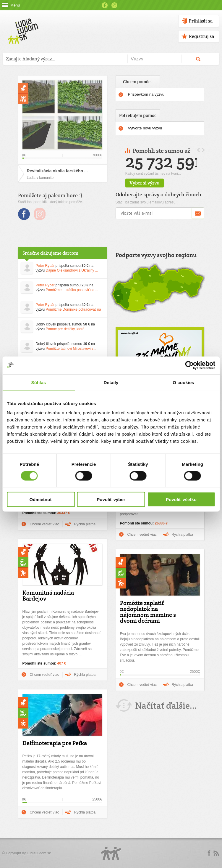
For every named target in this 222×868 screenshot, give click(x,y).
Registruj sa (201, 36)
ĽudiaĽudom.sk (39, 853)
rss (216, 853)
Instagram (114, 5)
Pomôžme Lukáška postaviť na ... (72, 290)
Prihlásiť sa (201, 21)
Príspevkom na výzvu (146, 94)
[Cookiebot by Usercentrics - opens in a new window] (189, 365)
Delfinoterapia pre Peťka (55, 743)
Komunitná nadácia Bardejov (48, 596)
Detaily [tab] (111, 382)
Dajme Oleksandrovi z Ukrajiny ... (72, 270)
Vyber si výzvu (158, 183)
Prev (198, 150)
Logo (111, 853)
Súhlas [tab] (39, 382)
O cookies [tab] (183, 382)
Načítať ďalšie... (166, 706)
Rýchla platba (85, 524)
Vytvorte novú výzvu (145, 128)
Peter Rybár (45, 266)
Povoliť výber (111, 499)
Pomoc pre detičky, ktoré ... (67, 329)
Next (203, 150)
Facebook (105, 5)
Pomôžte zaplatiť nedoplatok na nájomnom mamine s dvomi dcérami (148, 612)
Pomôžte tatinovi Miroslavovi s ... (72, 349)
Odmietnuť (41, 499)
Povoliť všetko (181, 499)
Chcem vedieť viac (44, 524)
